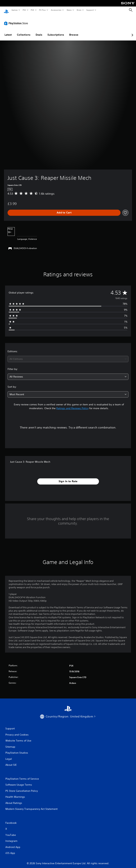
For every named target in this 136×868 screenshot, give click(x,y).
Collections (24, 31)
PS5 (24, 10)
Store (79, 10)
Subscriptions (56, 31)
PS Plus (42, 10)
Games (14, 10)
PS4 (32, 10)
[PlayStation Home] (6, 10)
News (69, 10)
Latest (8, 31)
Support (90, 10)
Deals (39, 31)
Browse (74, 31)
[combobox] (68, 356)
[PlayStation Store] (17, 20)
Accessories (56, 10)
